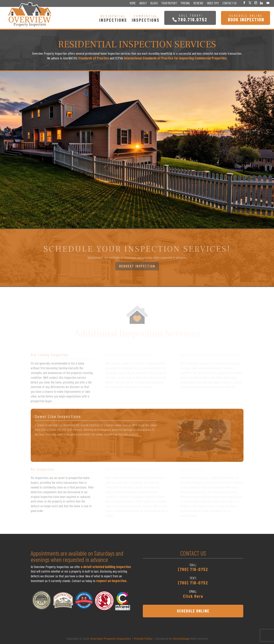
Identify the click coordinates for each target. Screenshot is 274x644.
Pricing (185, 3)
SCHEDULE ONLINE (193, 611)
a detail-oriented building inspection (106, 567)
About (143, 3)
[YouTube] (268, 3)
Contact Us (229, 3)
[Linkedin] (261, 3)
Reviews (198, 3)
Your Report (169, 3)
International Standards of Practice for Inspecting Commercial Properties (175, 58)
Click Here (193, 596)
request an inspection (111, 581)
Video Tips (213, 3)
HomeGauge (181, 639)
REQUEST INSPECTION (137, 266)
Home (133, 3)
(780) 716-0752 (193, 569)
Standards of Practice (94, 58)
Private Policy (143, 639)
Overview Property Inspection (110, 639)
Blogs (154, 3)
